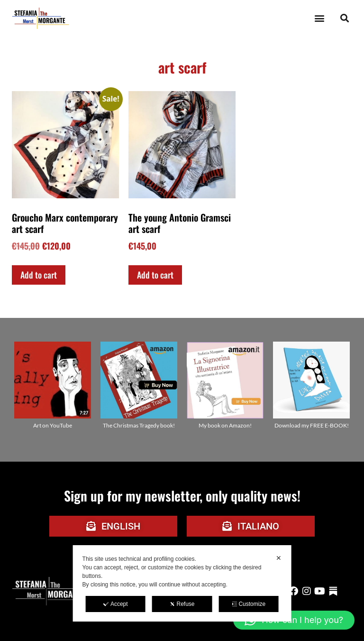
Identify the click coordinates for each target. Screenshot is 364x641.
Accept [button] (116, 604)
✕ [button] (279, 558)
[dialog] (182, 583)
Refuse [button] (182, 604)
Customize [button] (248, 604)
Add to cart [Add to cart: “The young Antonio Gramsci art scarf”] (155, 275)
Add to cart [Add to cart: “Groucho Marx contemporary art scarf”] (39, 275)
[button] (319, 18)
